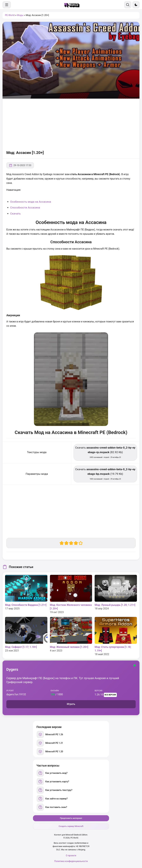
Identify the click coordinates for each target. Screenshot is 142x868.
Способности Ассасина (25, 208)
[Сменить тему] (136, 5)
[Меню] (7, 5)
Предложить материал (71, 818)
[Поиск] (128, 5)
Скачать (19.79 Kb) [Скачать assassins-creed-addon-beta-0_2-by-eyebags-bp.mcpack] (105, 474)
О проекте (71, 856)
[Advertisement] (71, 124)
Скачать (15, 214)
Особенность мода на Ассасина (31, 202)
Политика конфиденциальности (71, 861)
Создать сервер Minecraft (71, 826)
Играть (71, 704)
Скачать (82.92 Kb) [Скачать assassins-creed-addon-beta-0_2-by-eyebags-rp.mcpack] (105, 452)
